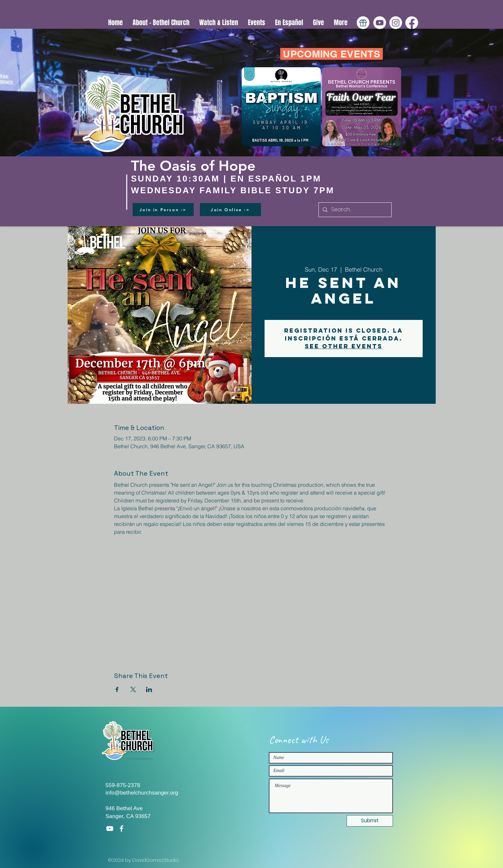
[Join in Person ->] (163, 210)
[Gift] (363, 23)
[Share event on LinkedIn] (149, 689)
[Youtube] (380, 23)
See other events (344, 346)
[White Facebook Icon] (122, 829)
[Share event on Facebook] (117, 689)
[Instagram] (396, 23)
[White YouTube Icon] (110, 829)
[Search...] (354, 210)
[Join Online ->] (230, 210)
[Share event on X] (133, 689)
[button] (219, 23)
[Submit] (370, 821)
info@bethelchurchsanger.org (142, 793)
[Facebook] (412, 23)
